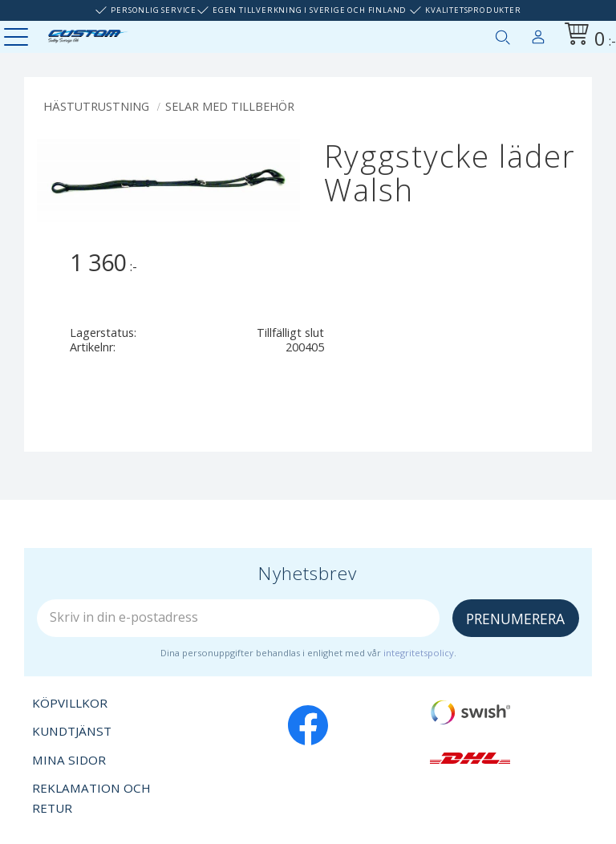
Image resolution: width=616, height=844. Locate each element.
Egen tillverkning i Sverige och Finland (310, 10)
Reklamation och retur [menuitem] (91, 798)
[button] (18, 38)
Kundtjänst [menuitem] (72, 731)
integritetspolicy (419, 653)
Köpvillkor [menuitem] (70, 703)
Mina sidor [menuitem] (538, 34)
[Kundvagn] (587, 37)
